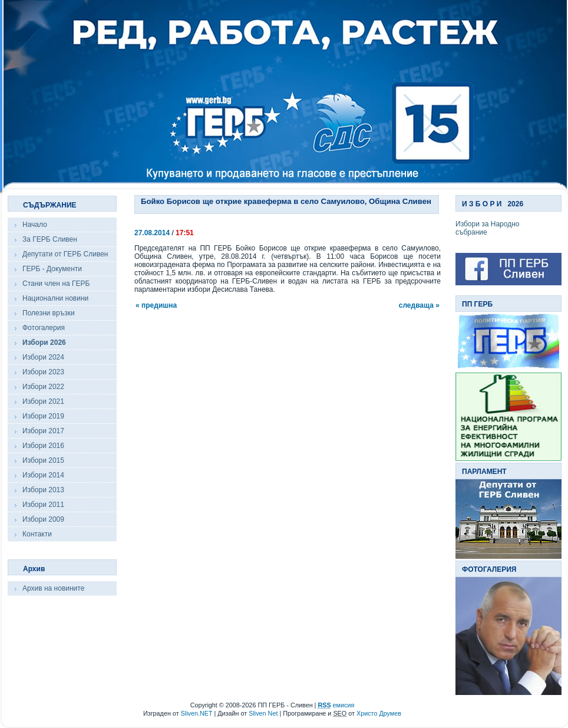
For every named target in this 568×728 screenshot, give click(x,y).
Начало (35, 225)
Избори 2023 (43, 372)
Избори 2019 (43, 416)
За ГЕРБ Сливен (50, 239)
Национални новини (55, 298)
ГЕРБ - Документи (52, 269)
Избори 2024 (43, 357)
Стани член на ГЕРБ (56, 284)
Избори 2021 (43, 401)
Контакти (37, 534)
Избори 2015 (43, 460)
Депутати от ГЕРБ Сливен (65, 254)
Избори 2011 (43, 505)
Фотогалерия (44, 328)
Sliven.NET (197, 713)
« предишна (156, 305)
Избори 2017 (43, 431)
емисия (336, 705)
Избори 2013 (43, 490)
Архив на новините (53, 588)
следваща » (419, 305)
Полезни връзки (49, 313)
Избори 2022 (43, 387)
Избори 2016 (43, 446)
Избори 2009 (43, 519)
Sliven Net (263, 713)
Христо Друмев (379, 713)
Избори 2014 (43, 475)
